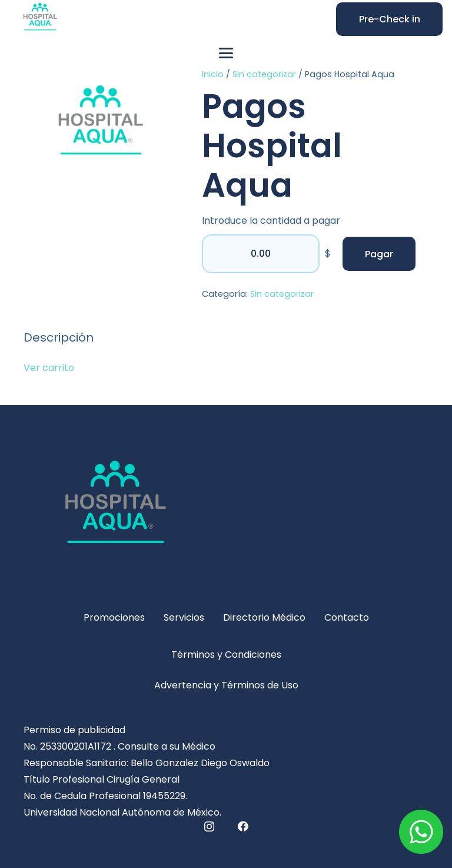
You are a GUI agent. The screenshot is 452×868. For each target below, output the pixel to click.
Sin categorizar (264, 74)
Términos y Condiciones (226, 655)
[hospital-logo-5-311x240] (226, 511)
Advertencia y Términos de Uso (226, 685)
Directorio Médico (264, 617)
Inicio (213, 74)
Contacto (347, 617)
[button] (226, 53)
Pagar (379, 254)
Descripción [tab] (59, 337)
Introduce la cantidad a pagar (271, 221)
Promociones (114, 617)
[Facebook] (243, 826)
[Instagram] (209, 827)
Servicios (184, 617)
